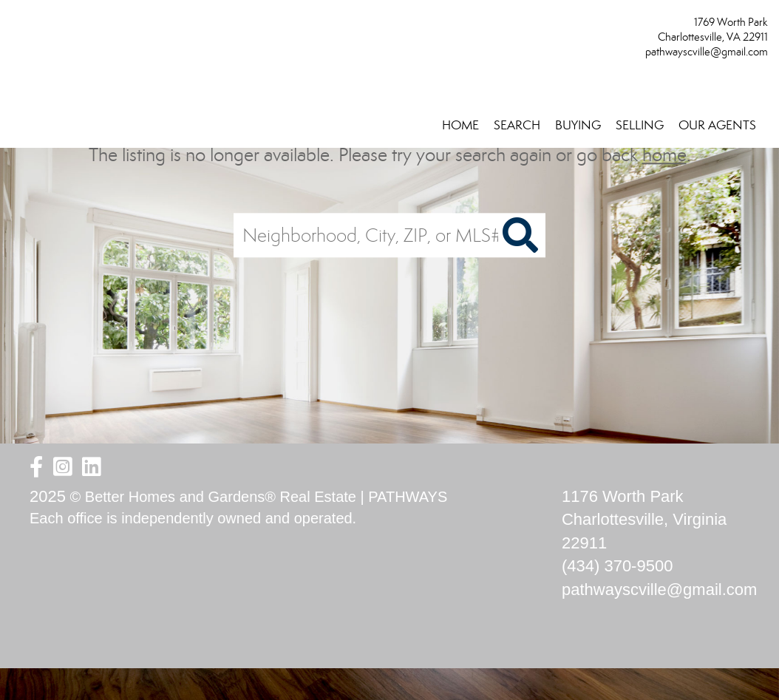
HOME (460, 125)
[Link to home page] (15, 27)
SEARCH (517, 125)
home (664, 155)
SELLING (640, 125)
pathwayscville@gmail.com (707, 52)
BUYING (578, 125)
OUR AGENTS (717, 125)
